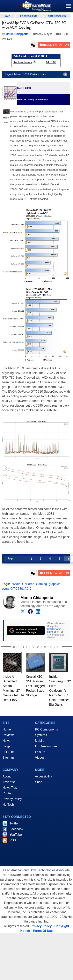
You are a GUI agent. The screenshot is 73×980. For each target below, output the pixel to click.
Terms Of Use (43, 931)
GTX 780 (17, 589)
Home (7, 729)
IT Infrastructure (46, 746)
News (6, 741)
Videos (40, 758)
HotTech (8, 805)
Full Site (8, 752)
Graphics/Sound (57, 16)
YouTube (16, 835)
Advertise (9, 782)
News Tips (10, 788)
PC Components (29, 16)
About (7, 776)
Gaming (41, 584)
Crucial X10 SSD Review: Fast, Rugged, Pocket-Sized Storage (36, 686)
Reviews (8, 735)
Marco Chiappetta (37, 598)
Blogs (6, 746)
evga (5, 589)
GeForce (28, 584)
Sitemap (8, 758)
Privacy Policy (12, 799)
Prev (11, 559)
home (7, 16)
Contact (8, 793)
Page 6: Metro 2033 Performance (37, 74)
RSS (13, 840)
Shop (39, 782)
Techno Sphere (23, 62)
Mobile (40, 741)
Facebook (16, 829)
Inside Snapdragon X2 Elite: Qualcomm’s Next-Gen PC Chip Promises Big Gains (60, 691)
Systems (41, 735)
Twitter (14, 823)
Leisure (40, 752)
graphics (55, 584)
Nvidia (16, 584)
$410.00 (51, 62)
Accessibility (44, 776)
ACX (28, 589)
